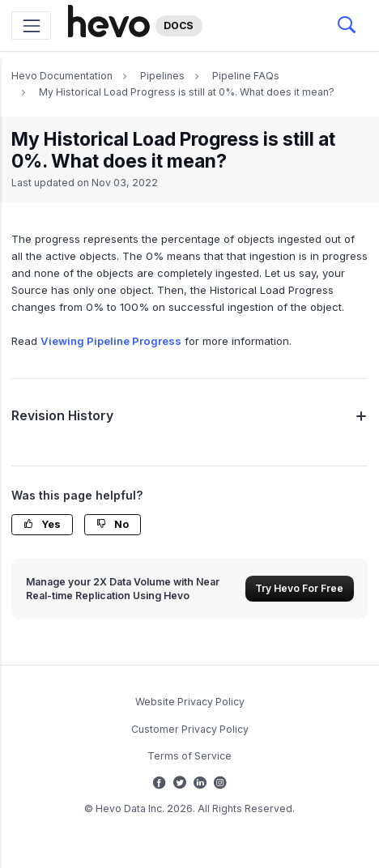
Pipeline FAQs (246, 76)
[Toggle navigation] (31, 26)
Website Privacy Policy (190, 702)
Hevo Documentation (62, 76)
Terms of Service (189, 756)
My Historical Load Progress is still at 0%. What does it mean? (187, 92)
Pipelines (162, 76)
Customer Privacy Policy (190, 729)
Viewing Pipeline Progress (111, 341)
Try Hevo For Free (299, 588)
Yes (42, 524)
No (113, 524)
